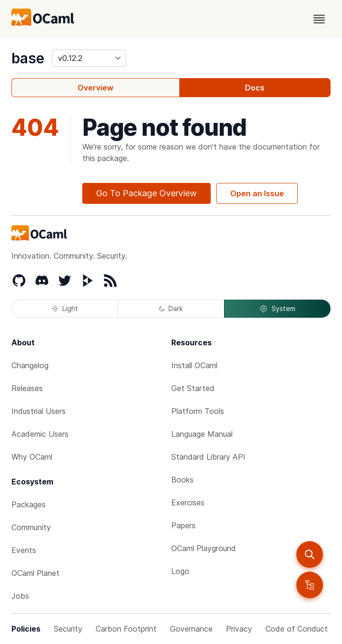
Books (182, 480)
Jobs (20, 596)
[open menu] (319, 19)
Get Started (193, 388)
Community (31, 527)
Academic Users (40, 434)
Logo (180, 571)
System (277, 309)
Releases (27, 388)
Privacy (239, 629)
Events (24, 550)
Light (65, 308)
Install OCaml (194, 365)
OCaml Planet (35, 573)
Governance (191, 629)
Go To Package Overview (147, 193)
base (28, 58)
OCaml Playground (204, 548)
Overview (95, 88)
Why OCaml (32, 457)
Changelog (30, 365)
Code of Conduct (297, 629)
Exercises (188, 503)
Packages (29, 504)
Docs (255, 88)
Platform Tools (198, 411)
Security (68, 629)
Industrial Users (39, 411)
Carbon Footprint (126, 629)
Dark (171, 308)
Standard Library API (208, 457)
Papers (183, 525)
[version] (89, 58)
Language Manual (202, 434)
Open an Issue (257, 193)
